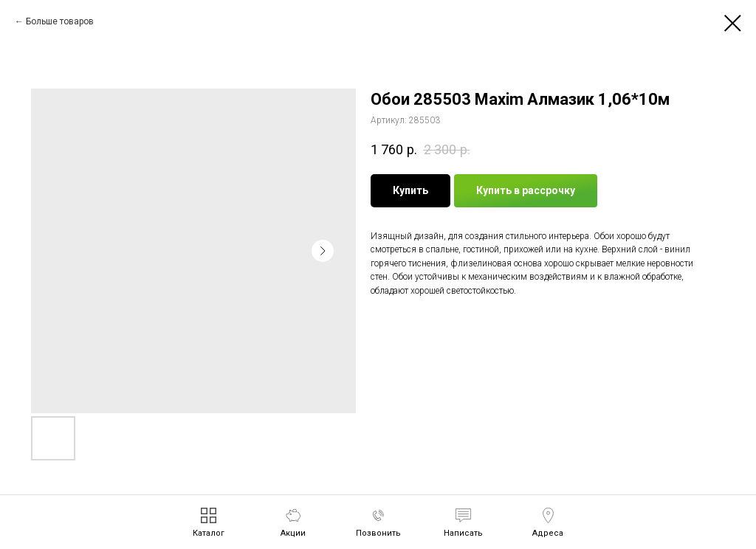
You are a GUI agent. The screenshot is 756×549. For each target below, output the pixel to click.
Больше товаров (60, 21)
